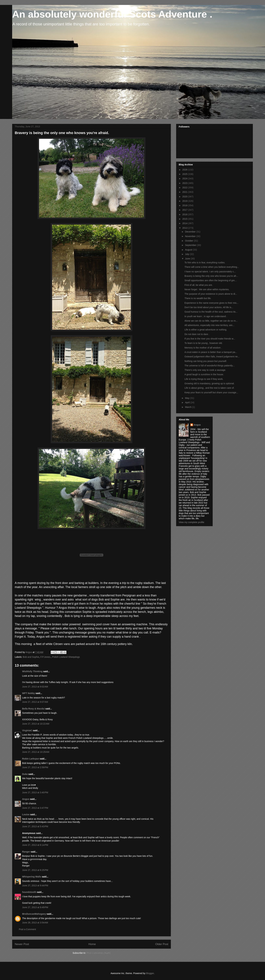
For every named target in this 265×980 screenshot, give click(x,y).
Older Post (162, 944)
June (188, 259)
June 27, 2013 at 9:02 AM (35, 687)
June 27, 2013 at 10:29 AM (36, 752)
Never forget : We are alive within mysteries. (207, 289)
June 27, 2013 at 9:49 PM (35, 907)
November (191, 236)
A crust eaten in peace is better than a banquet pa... (211, 352)
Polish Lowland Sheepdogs (66, 657)
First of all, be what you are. (199, 285)
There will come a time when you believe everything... (212, 267)
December (191, 232)
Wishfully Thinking (32, 671)
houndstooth (29, 892)
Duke (25, 774)
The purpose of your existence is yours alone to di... (211, 294)
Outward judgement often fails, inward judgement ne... (212, 357)
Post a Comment (27, 929)
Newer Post (22, 944)
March (189, 407)
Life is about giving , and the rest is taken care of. (209, 388)
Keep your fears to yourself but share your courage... (211, 392)
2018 (185, 205)
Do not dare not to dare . (197, 334)
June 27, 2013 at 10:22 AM (36, 724)
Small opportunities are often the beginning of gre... (211, 280)
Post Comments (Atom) (98, 953)
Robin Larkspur (31, 759)
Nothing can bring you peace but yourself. (206, 361)
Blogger (150, 973)
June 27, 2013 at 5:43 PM (35, 826)
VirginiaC (27, 730)
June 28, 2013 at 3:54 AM (35, 923)
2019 (185, 201)
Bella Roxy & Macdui (33, 709)
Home (92, 944)
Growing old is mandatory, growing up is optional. (209, 383)
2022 (185, 188)
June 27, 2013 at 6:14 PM (35, 845)
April (188, 402)
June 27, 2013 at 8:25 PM (35, 870)
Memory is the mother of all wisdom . (203, 348)
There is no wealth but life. (198, 298)
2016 (185, 214)
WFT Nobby (29, 693)
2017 (185, 210)
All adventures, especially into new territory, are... (209, 325)
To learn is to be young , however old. (204, 343)
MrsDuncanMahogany (34, 914)
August (189, 250)
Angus (26, 799)
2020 (185, 197)
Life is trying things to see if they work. (204, 379)
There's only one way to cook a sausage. (205, 370)
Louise (26, 814)
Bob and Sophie (31, 657)
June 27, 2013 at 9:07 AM (35, 702)
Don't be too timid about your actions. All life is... (209, 307)
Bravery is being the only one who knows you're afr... (211, 276)
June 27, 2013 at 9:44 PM (35, 885)
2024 (185, 179)
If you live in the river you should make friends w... (210, 339)
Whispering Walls (32, 877)
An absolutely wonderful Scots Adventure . (112, 14)
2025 (185, 174)
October (189, 241)
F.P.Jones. (46, 657)
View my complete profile (191, 522)
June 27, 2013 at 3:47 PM (35, 808)
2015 (185, 219)
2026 (185, 170)
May (187, 398)
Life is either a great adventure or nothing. (206, 330)
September (191, 245)
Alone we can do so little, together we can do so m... (211, 321)
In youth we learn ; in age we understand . (206, 316)
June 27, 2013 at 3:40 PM (35, 792)
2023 (185, 183)
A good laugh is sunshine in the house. (204, 374)
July (187, 254)
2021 (185, 192)
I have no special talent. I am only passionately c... (210, 272)
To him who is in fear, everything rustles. (205, 263)
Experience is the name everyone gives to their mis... (211, 303)
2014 (185, 223)
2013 (185, 228)
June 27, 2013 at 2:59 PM (35, 767)
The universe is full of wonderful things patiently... (209, 366)
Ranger (26, 852)
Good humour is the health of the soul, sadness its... (211, 312)
